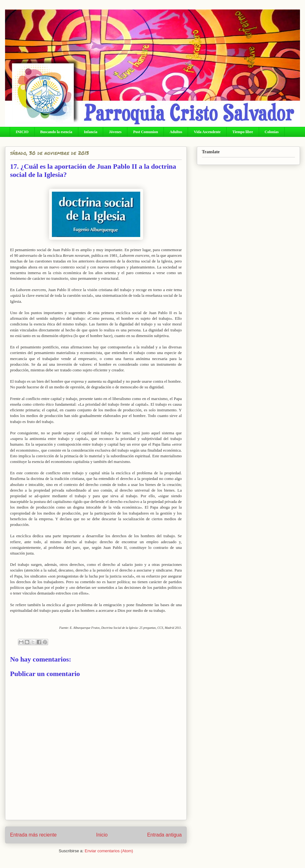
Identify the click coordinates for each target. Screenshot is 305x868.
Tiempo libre (243, 132)
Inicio (102, 835)
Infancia (91, 132)
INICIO (22, 132)
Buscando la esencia (56, 132)
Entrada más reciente (33, 835)
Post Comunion (145, 132)
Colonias (272, 132)
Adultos (176, 132)
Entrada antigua (164, 835)
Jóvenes (115, 132)
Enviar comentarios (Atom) (109, 851)
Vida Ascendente (207, 132)
